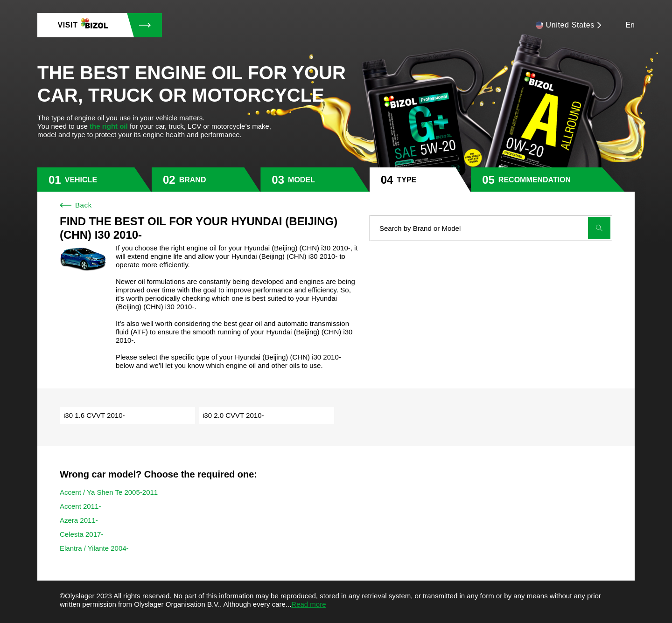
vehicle (81, 180)
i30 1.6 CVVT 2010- (94, 415)
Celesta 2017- (81, 534)
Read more (308, 604)
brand (193, 180)
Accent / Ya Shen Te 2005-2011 (109, 492)
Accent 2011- (80, 506)
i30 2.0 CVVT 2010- (233, 415)
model (301, 180)
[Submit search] (599, 228)
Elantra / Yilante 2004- (94, 548)
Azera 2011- (79, 520)
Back (76, 205)
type (406, 180)
